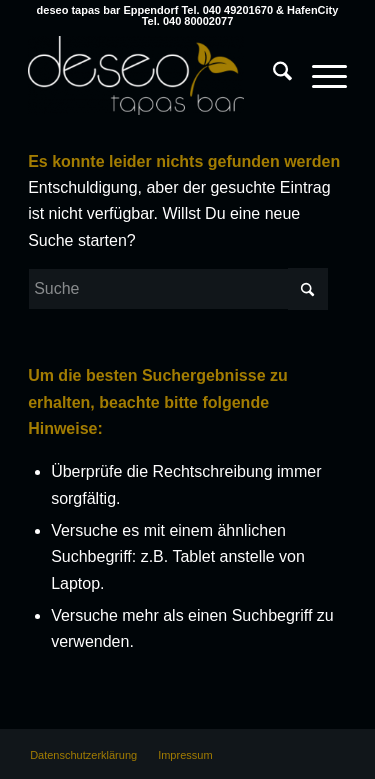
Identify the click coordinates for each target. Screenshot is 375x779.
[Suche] (272, 75)
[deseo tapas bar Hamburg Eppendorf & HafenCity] (155, 75)
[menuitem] (272, 55)
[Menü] (319, 75)
